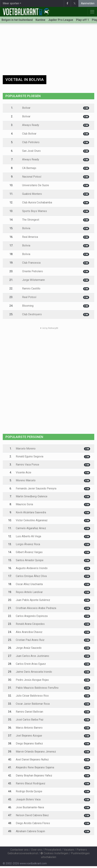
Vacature (69, 850)
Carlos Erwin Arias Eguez (31, 664)
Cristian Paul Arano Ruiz (30, 640)
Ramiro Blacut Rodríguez (31, 783)
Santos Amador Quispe (30, 560)
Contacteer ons (19, 850)
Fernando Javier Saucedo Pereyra (36, 488)
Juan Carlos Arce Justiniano (32, 656)
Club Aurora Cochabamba (35, 202)
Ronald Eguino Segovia (30, 456)
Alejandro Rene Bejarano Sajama (35, 767)
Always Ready (28, 125)
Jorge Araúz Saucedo (29, 648)
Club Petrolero (28, 142)
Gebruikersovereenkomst (23, 853)
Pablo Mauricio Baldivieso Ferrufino (37, 688)
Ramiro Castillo (29, 289)
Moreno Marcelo (26, 480)
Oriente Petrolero (30, 271)
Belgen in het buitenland (17, 20)
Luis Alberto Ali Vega (28, 536)
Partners (82, 850)
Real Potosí (27, 297)
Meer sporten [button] (11, 3)
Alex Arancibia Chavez (29, 632)
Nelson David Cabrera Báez (32, 815)
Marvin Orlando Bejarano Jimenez (36, 752)
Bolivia (24, 228)
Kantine (40, 20)
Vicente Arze (24, 472)
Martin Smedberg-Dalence (32, 496)
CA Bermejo (27, 168)
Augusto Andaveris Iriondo (32, 568)
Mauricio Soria (24, 504)
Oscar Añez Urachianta (29, 584)
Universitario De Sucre (33, 185)
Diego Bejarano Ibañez (29, 743)
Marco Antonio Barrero (29, 728)
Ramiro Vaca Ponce (27, 465)
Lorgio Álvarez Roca (28, 544)
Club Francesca (29, 263)
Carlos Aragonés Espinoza (32, 616)
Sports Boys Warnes (32, 211)
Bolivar (24, 116)
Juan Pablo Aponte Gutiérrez (33, 600)
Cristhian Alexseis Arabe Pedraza (36, 608)
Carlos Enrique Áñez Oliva (31, 576)
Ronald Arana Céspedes (30, 624)
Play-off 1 (82, 20)
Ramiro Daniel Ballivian (29, 712)
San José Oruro (29, 151)
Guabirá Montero (30, 194)
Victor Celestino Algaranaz (32, 520)
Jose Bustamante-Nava (30, 807)
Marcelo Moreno (26, 449)
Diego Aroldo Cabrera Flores (33, 823)
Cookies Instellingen (54, 853)
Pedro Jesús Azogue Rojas (32, 680)
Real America (28, 237)
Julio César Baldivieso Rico (32, 696)
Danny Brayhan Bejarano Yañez (34, 776)
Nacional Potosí (29, 177)
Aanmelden (88, 3)
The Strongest (28, 220)
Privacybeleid (53, 850)
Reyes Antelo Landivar (29, 592)
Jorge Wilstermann (31, 280)
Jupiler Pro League (61, 20)
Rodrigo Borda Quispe (29, 791)
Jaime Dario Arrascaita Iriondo (34, 672)
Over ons (36, 850)
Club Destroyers (29, 314)
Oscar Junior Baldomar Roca (33, 704)
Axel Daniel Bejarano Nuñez (32, 759)
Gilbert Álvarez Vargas (29, 552)
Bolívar (24, 108)
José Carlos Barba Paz (30, 720)
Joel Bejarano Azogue (29, 736)
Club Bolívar (27, 134)
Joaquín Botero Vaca (28, 799)
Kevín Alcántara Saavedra (31, 512)
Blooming (25, 306)
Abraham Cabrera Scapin (30, 831)
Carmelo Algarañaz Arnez (31, 528)
